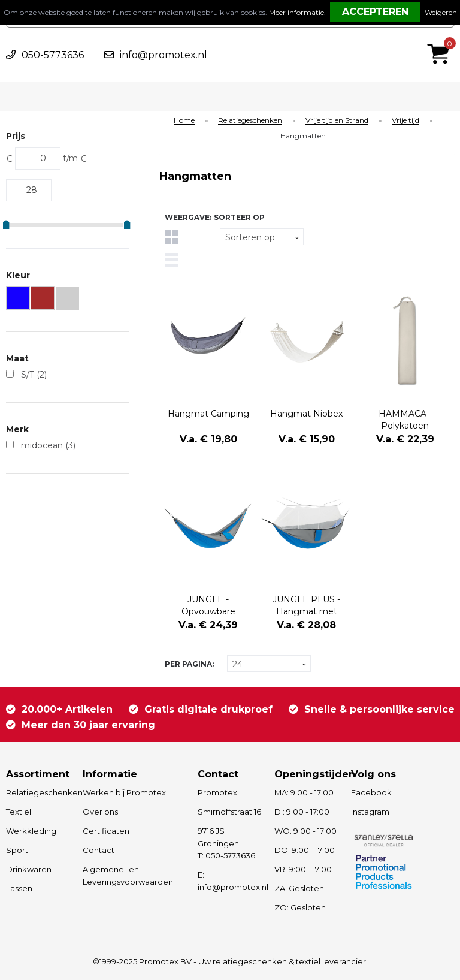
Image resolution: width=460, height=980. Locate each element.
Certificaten (106, 831)
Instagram (370, 812)
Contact (99, 850)
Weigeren (441, 12)
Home (184, 121)
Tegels (172, 237)
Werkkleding (31, 831)
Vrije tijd (405, 121)
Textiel (19, 812)
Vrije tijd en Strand (337, 121)
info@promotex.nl (164, 55)
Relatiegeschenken (250, 121)
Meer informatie (296, 12)
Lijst (172, 260)
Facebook (371, 792)
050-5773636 (53, 55)
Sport (17, 850)
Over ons (100, 812)
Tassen (19, 888)
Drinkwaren (29, 869)
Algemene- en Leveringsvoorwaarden (128, 875)
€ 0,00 (441, 38)
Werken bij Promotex (124, 792)
